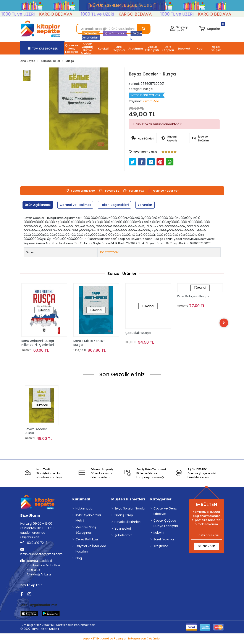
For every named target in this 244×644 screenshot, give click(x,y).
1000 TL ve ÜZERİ (29, 14)
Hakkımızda (84, 509)
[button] (210, 29)
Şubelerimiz (123, 536)
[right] (224, 323)
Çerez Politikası (87, 540)
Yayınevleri (123, 529)
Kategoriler (161, 500)
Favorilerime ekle (143, 152)
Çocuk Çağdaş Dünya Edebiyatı (166, 524)
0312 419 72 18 (34, 544)
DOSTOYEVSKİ (110, 252)
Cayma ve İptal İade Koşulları (91, 550)
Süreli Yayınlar (164, 540)
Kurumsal (81, 500)
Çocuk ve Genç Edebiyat (165, 512)
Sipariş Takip (124, 516)
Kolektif (159, 533)
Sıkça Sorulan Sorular (130, 509)
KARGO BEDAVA (67, 14)
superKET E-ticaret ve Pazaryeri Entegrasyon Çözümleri (122, 639)
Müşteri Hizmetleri (128, 500)
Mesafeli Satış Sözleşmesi (86, 531)
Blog (79, 559)
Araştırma (161, 547)
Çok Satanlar (115, 33)
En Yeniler (90, 33)
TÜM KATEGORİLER (43, 49)
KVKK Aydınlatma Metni (88, 519)
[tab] (39, 205)
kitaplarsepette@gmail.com (41, 553)
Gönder (206, 547)
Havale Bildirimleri (128, 523)
